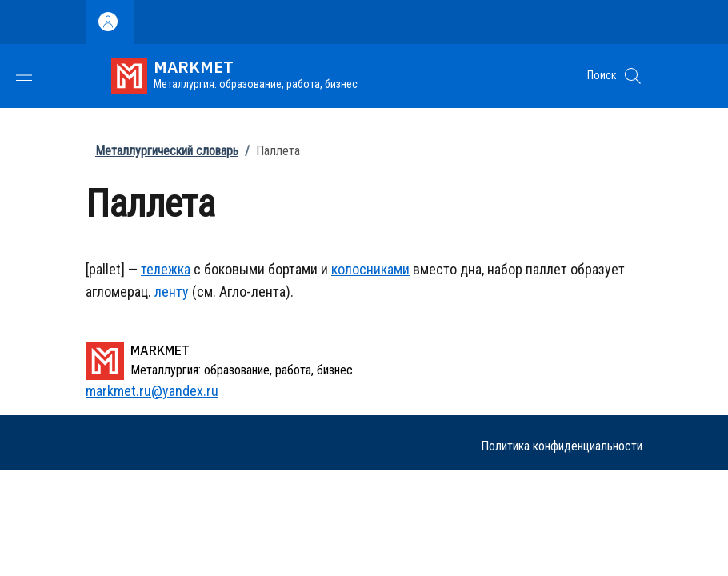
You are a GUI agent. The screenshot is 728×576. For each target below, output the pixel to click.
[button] (633, 76)
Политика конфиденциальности (562, 446)
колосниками (370, 269)
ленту (172, 292)
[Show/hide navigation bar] (24, 75)
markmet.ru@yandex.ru (152, 391)
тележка (166, 269)
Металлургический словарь (167, 151)
